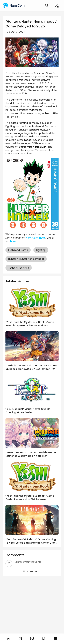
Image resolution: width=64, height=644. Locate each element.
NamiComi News (36, 238)
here (13, 241)
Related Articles (18, 281)
